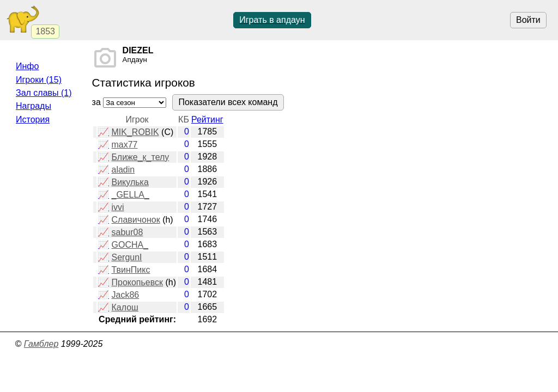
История (33, 120)
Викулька (130, 182)
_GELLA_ (130, 195)
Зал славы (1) (44, 93)
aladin (123, 170)
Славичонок (135, 220)
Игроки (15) (39, 80)
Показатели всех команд (228, 102)
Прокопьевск (137, 282)
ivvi (117, 207)
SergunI (126, 257)
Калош (125, 307)
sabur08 (127, 232)
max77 (124, 145)
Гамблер (41, 344)
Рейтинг (207, 120)
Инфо (27, 66)
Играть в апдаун (272, 20)
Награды (34, 106)
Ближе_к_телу (140, 157)
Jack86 (125, 295)
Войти (528, 20)
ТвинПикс (131, 270)
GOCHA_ (130, 245)
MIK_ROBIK (135, 132)
